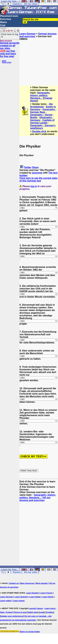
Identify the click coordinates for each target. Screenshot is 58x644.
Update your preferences (12, 616)
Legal (42, 612)
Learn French (46, 593)
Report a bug (7, 62)
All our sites (31, 4)
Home (4, 61)
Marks (4, 22)
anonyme (37, 173)
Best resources (27, 583)
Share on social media (30, 632)
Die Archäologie (41, 105)
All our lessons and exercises (35, 499)
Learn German (27, 34)
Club (3, 25)
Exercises (6, 19)
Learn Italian (35, 597)
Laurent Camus (36, 608)
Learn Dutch (48, 597)
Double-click (39, 131)
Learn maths (6, 601)
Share (35, 167)
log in (34, 186)
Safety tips (33, 612)
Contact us (14, 583)
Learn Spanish (21, 597)
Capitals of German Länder (42, 121)
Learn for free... (10, 570)
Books (34, 117)
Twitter (28, 167)
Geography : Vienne (41, 115)
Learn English (32, 593)
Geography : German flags (43, 111)
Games (17, 4)
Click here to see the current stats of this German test (38, 179)
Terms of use (20, 612)
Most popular (42, 583)
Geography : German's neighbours (43, 127)
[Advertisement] (39, 59)
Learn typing (19, 601)
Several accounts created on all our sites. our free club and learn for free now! (10, 50)
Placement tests (9, 16)
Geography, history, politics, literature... (40, 95)
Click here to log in (10, 35)
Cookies (50, 612)
